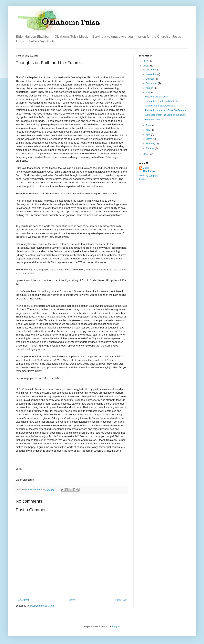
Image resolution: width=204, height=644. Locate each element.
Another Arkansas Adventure (160, 106)
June (149, 125)
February (151, 144)
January (150, 148)
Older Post (121, 600)
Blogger (116, 627)
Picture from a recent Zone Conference (165, 110)
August (150, 88)
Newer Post (23, 600)
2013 (146, 66)
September (152, 83)
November (152, 74)
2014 (146, 61)
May (148, 130)
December (152, 70)
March (149, 139)
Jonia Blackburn (149, 170)
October (150, 79)
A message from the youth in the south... (166, 115)
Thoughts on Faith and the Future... (164, 101)
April (148, 135)
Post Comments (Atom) (42, 606)
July (148, 93)
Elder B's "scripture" (156, 120)
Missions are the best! (157, 97)
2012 (146, 154)
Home (72, 600)
